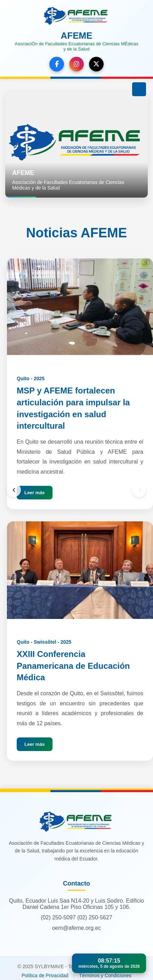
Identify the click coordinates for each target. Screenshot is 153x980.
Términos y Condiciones (105, 975)
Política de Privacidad (45, 975)
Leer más (35, 493)
